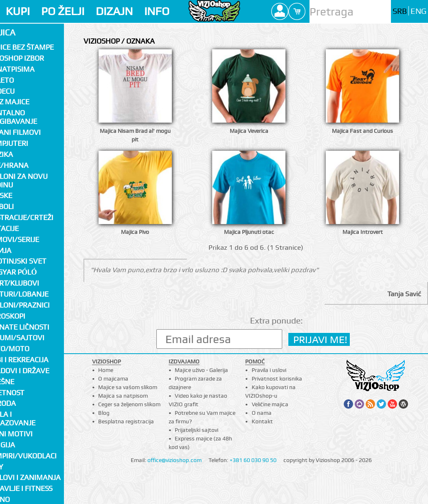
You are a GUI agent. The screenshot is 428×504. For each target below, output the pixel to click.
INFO (157, 11)
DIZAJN (114, 11)
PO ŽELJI (63, 11)
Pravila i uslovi (269, 370)
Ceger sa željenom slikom (129, 404)
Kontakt (262, 421)
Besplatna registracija (126, 421)
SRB (400, 11)
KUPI (18, 11)
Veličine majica (270, 404)
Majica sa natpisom (123, 396)
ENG (418, 11)
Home (106, 370)
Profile (280, 11)
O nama (262, 413)
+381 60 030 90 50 (253, 460)
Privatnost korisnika (277, 379)
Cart (297, 11)
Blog (104, 413)
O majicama (113, 379)
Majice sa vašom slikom (128, 387)
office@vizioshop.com (174, 460)
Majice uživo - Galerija (201, 370)
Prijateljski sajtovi (196, 430)
